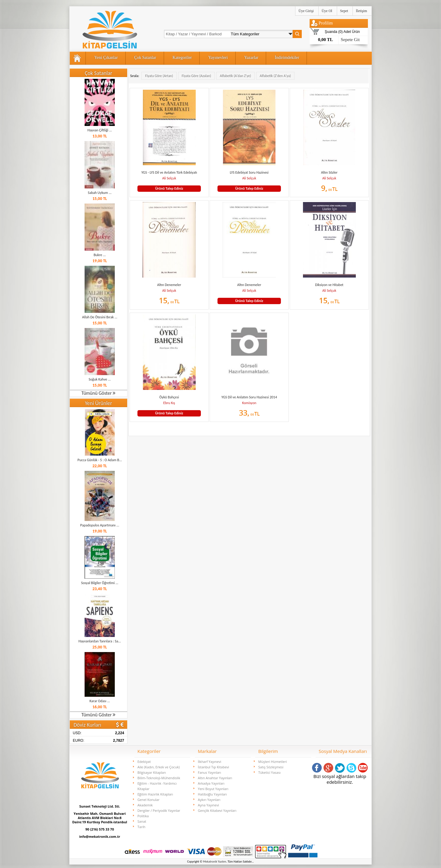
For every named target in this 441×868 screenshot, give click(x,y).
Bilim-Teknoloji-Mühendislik (159, 778)
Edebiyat (144, 762)
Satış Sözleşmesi (271, 767)
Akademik (145, 805)
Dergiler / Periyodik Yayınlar (159, 810)
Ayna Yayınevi (208, 805)
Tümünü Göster (99, 393)
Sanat (142, 821)
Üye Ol (327, 11)
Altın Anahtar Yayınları (215, 778)
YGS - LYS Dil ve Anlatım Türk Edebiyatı (169, 172)
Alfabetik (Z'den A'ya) (275, 76)
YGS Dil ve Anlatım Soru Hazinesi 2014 (249, 397)
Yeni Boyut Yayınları (213, 789)
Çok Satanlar (145, 58)
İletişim (361, 11)
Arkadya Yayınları (211, 783)
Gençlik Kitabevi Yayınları (217, 810)
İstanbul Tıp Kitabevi (213, 767)
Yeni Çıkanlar (106, 58)
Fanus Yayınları (209, 772)
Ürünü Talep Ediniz (169, 188)
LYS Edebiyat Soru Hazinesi (249, 172)
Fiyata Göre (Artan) (159, 76)
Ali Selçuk (169, 178)
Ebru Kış (169, 403)
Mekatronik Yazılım (215, 862)
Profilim (326, 23)
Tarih (141, 827)
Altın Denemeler (169, 285)
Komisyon (249, 403)
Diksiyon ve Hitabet (329, 285)
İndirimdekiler (287, 58)
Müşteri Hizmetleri (273, 762)
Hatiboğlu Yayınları (212, 794)
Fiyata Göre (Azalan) (196, 76)
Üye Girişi (306, 11)
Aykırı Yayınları (209, 800)
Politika (143, 816)
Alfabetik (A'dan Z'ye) (235, 76)
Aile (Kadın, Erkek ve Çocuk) (159, 767)
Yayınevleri (218, 58)
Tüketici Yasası (269, 772)
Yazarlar (251, 58)
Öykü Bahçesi (169, 397)
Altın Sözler (329, 172)
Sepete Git (350, 40)
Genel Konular (148, 800)
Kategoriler (182, 58)
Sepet (344, 11)
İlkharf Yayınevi (209, 762)
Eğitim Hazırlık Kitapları (155, 794)
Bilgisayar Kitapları (152, 772)
